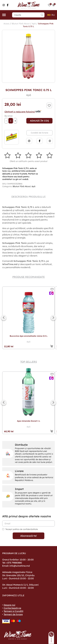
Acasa (6, 24)
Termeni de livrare (13, 614)
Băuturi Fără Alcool (21, 24)
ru (53, 15)
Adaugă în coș (39, 121)
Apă (34, 24)
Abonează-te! (29, 536)
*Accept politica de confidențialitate (22, 529)
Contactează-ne (12, 608)
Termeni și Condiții (13, 611)
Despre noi (9, 605)
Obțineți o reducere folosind (23, 112)
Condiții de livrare (39, 133)
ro (49, 15)
